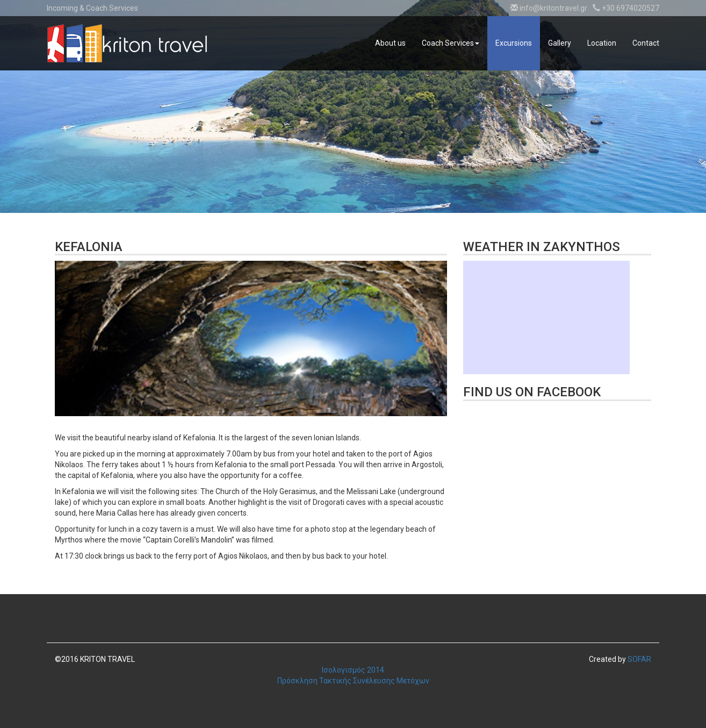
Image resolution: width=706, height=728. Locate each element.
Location (602, 43)
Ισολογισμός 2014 (353, 670)
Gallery (560, 43)
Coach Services (451, 43)
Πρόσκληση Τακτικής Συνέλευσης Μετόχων (353, 681)
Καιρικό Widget (546, 317)
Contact (646, 43)
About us (390, 43)
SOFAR (639, 659)
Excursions (514, 43)
